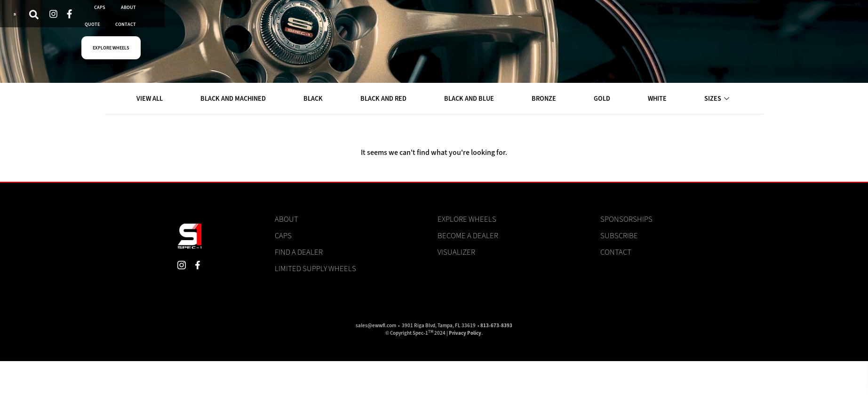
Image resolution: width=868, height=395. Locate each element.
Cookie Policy (721, 378)
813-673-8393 (496, 326)
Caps (283, 236)
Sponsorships (626, 219)
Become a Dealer (468, 236)
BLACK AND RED (385, 99)
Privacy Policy (465, 334)
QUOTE (416, 18)
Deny (745, 359)
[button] (854, 288)
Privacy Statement (764, 378)
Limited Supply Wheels (315, 269)
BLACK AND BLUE (471, 99)
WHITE (658, 99)
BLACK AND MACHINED (235, 99)
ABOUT (375, 18)
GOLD (604, 99)
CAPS (337, 18)
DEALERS (295, 18)
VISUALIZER (199, 18)
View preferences (823, 359)
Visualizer (456, 252)
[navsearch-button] (111, 19)
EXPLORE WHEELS (530, 18)
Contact (616, 252)
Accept (667, 359)
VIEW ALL (150, 99)
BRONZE (546, 99)
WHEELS (249, 18)
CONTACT (461, 18)
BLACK (315, 99)
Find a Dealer (299, 252)
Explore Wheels (467, 219)
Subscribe (619, 236)
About (287, 219)
